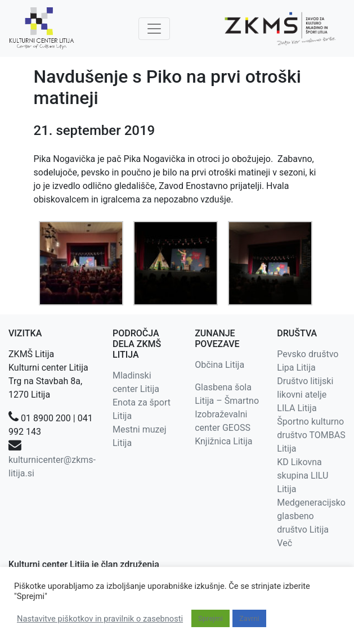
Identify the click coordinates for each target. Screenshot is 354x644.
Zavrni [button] (249, 618)
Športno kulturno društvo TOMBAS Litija (311, 435)
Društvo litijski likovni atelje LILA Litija (305, 395)
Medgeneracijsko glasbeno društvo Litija (311, 516)
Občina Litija (219, 365)
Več (284, 543)
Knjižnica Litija (223, 441)
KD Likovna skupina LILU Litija (303, 476)
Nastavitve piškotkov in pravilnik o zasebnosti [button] (100, 619)
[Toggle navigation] (154, 29)
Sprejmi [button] (210, 618)
